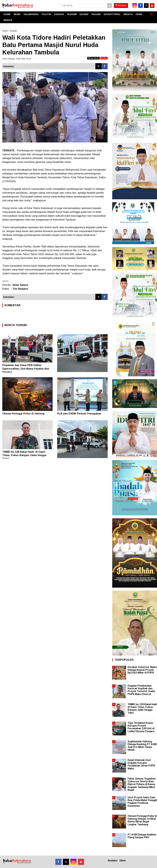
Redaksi (113, 861)
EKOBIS (84, 14)
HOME (7, 14)
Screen (121, 5)
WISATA (128, 14)
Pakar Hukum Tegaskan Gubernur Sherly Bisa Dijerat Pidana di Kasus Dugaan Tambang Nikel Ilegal (142, 784)
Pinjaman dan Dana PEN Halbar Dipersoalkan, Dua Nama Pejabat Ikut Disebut (26, 369)
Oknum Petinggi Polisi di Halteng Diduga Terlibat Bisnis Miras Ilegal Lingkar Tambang (142, 820)
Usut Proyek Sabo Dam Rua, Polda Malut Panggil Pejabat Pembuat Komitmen (142, 802)
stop (104, 58)
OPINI (139, 14)
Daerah (13, 31)
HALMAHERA (31, 14)
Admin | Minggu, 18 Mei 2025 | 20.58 (16, 59)
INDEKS (8, 20)
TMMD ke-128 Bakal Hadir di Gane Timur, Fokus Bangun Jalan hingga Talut (24, 455)
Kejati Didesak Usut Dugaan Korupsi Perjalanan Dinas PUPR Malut (141, 764)
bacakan (93, 58)
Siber (123, 861)
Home (5, 31)
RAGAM (96, 14)
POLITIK (46, 14)
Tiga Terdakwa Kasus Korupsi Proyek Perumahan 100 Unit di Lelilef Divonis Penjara (141, 727)
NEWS (17, 14)
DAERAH (59, 14)
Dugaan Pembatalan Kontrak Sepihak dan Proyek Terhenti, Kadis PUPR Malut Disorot (141, 690)
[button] (152, 13)
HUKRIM (72, 14)
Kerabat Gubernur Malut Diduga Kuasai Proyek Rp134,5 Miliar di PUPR (142, 670)
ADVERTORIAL (112, 14)
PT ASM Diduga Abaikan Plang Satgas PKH (142, 836)
